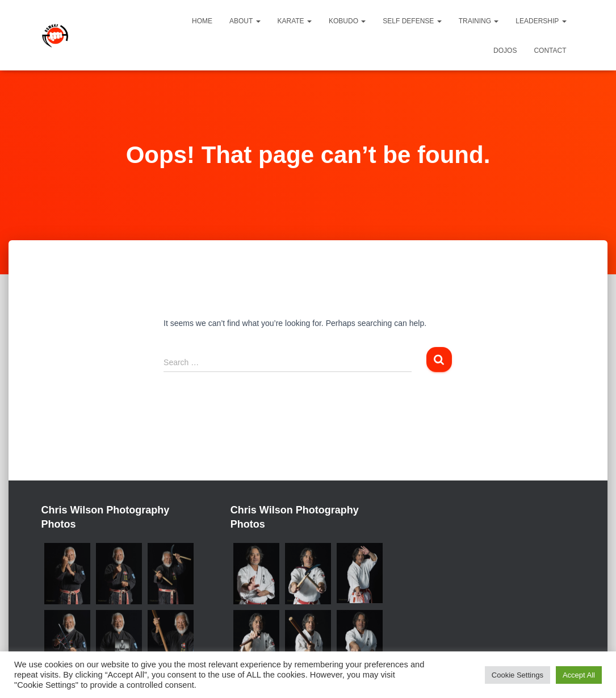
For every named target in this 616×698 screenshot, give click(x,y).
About (245, 21)
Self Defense (412, 21)
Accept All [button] (579, 675)
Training (479, 21)
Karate (295, 21)
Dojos (505, 51)
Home (202, 21)
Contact (550, 51)
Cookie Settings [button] (517, 675)
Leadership (541, 21)
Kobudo (347, 21)
